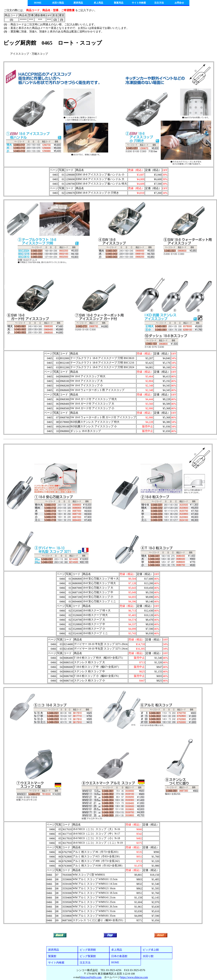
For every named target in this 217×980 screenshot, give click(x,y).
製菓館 (52, 956)
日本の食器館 (119, 956)
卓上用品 (98, 3)
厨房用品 (78, 3)
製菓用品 (119, 3)
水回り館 (148, 956)
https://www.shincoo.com (134, 977)
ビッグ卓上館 (151, 950)
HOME (38, 3)
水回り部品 (58, 3)
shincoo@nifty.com (91, 977)
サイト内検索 (139, 3)
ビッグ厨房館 (88, 950)
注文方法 (159, 3)
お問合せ (179, 3)
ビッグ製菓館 (88, 956)
